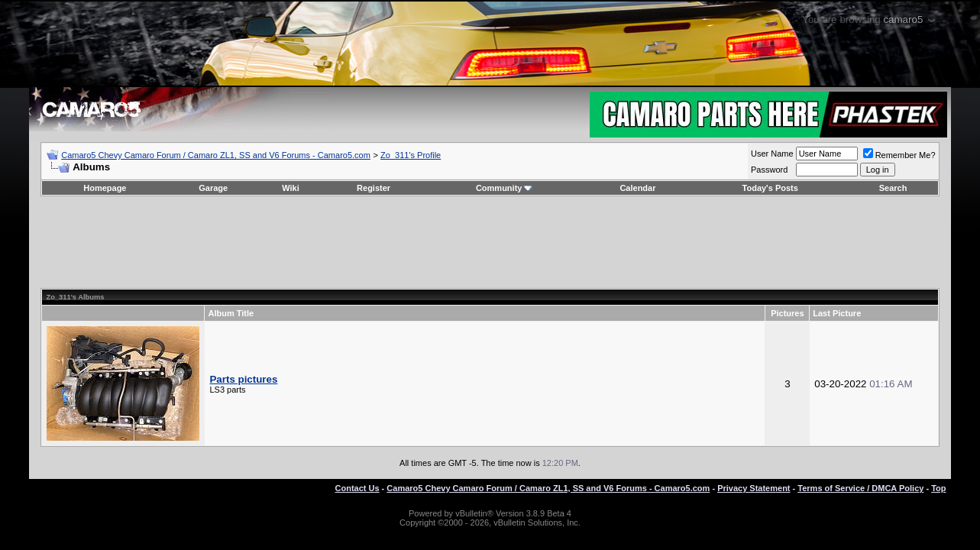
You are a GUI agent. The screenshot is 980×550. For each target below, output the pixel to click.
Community (505, 188)
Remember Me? (899, 155)
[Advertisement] (490, 242)
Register (374, 188)
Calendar (637, 188)
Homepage (105, 188)
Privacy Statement (754, 488)
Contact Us (357, 488)
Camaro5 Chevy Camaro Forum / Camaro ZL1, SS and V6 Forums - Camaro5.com (216, 155)
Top (938, 488)
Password (769, 170)
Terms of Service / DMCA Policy (860, 488)
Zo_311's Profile (411, 155)
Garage (213, 188)
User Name (772, 154)
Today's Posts (770, 188)
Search (893, 188)
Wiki (291, 188)
